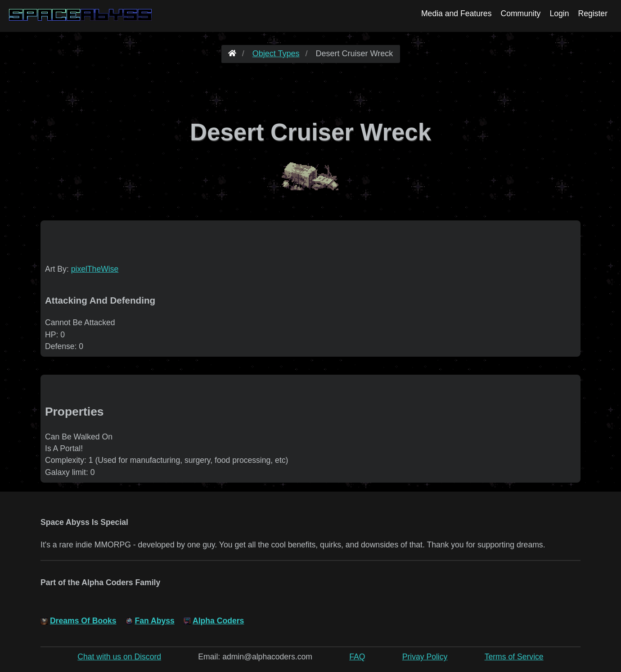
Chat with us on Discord (119, 657)
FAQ (357, 657)
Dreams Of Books (83, 621)
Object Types (276, 54)
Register (593, 13)
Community (520, 13)
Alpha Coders (218, 621)
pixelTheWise (95, 269)
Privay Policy (425, 657)
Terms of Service (514, 657)
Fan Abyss (154, 621)
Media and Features (456, 13)
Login (559, 13)
